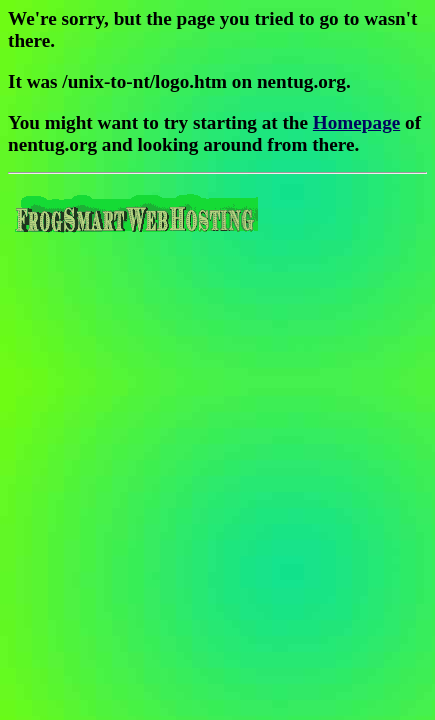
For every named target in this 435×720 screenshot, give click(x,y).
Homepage (356, 122)
